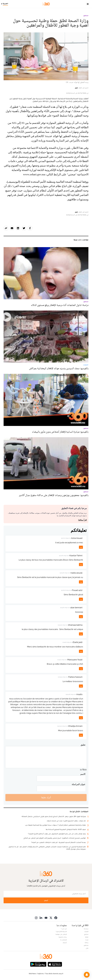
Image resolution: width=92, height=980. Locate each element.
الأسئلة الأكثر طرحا (61, 931)
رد (81, 547)
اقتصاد (86, 931)
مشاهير (86, 945)
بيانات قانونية (63, 937)
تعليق (83, 745)
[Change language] (5, 4)
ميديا (87, 940)
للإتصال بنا (63, 940)
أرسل (46, 900)
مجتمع (86, 15)
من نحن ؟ (64, 929)
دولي (87, 948)
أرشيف (65, 943)
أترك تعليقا (46, 797)
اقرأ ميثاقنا (82, 520)
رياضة (87, 943)
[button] (87, 975)
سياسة (86, 929)
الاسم (83, 774)
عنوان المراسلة (79, 784)
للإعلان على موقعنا (61, 934)
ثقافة (87, 937)
